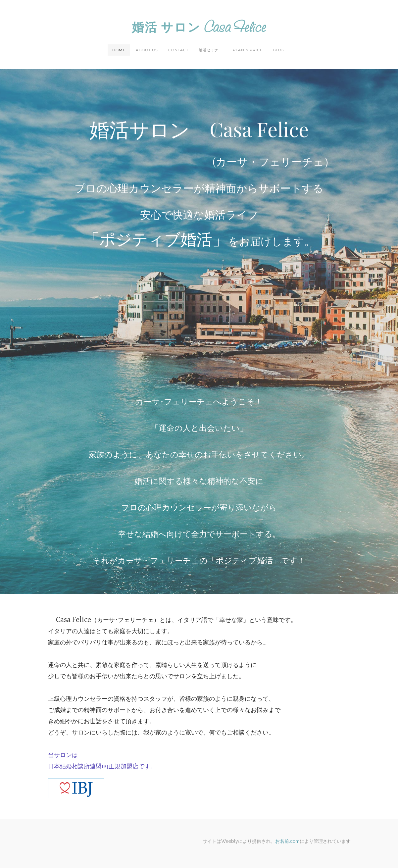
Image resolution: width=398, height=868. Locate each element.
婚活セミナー (211, 50)
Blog (279, 50)
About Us (147, 50)
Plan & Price (248, 50)
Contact (178, 50)
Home (119, 50)
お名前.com (287, 841)
